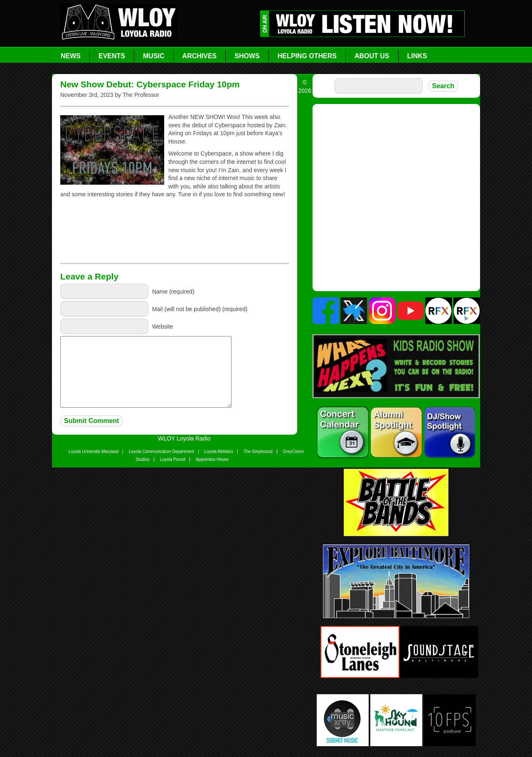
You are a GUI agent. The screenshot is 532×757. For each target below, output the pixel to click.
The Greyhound (258, 451)
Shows (247, 56)
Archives (200, 56)
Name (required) (173, 291)
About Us (372, 56)
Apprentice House (212, 459)
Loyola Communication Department (161, 451)
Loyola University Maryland (94, 451)
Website (163, 326)
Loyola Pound (173, 459)
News (71, 56)
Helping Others (307, 56)
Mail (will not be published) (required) (200, 309)
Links (417, 56)
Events (112, 56)
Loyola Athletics (219, 451)
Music (154, 56)
